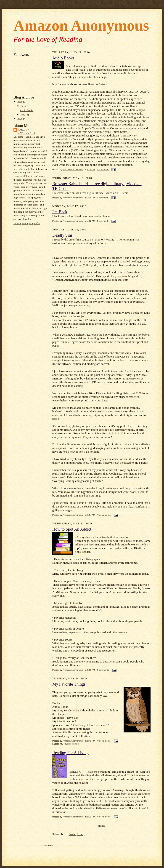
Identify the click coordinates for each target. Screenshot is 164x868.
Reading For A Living (70, 753)
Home (101, 826)
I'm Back (60, 212)
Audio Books (27, 110)
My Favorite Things (69, 684)
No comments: (104, 515)
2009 (20, 119)
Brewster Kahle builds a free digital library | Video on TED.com (90, 193)
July (23, 106)
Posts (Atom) (77, 834)
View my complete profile (27, 223)
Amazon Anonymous (26, 132)
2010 (20, 102)
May (23, 115)
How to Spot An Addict (72, 529)
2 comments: (103, 670)
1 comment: (103, 170)
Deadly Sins (62, 235)
